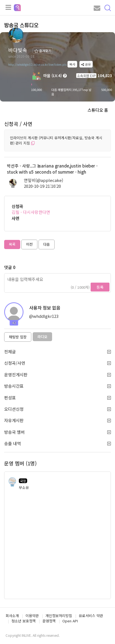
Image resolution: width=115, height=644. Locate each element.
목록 (12, 244)
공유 (86, 64)
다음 (47, 244)
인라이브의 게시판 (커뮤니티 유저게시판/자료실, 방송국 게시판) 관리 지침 (56, 140)
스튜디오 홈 (98, 110)
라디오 (42, 337)
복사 (72, 64)
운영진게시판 (57, 375)
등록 (100, 287)
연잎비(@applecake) (44, 180)
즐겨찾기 (43, 51)
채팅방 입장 (18, 337)
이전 (29, 244)
